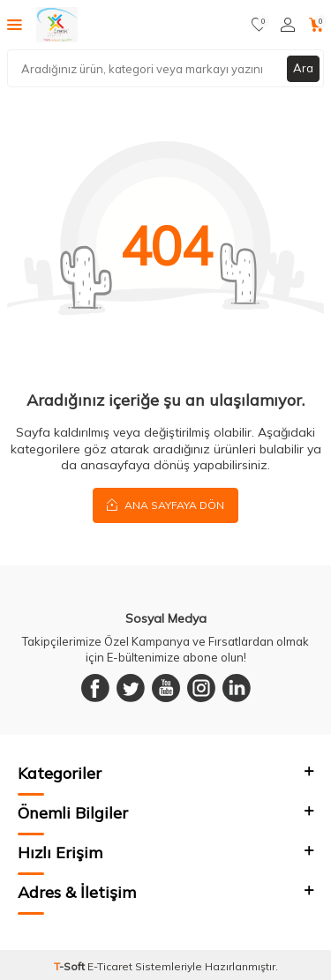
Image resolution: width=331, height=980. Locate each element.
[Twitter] (131, 688)
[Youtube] (166, 688)
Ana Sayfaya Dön (165, 505)
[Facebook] (95, 688)
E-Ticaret (110, 966)
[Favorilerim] (259, 25)
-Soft (71, 966)
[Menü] (15, 24)
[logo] (57, 25)
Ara (303, 68)
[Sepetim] (316, 25)
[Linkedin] (237, 688)
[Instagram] (201, 688)
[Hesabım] (288, 25)
